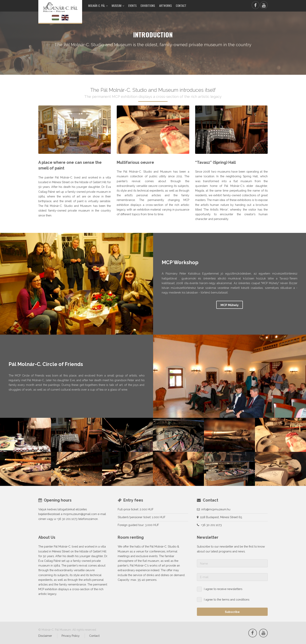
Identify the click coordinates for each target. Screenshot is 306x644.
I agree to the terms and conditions (227, 599)
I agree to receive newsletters (223, 589)
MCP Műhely (230, 305)
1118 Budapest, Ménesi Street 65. (221, 517)
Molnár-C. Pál (97, 6)
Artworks (166, 6)
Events (132, 6)
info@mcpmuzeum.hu (216, 509)
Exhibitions (148, 6)
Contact (181, 6)
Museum (117, 6)
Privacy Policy (71, 636)
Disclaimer (45, 636)
